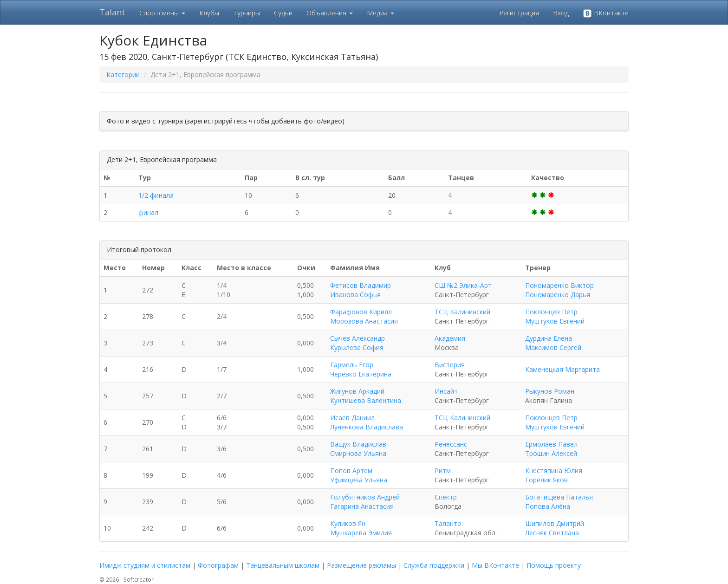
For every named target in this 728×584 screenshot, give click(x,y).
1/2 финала (156, 195)
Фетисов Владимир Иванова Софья (361, 290)
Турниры (247, 13)
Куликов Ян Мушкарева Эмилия (361, 528)
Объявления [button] (330, 13)
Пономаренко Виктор (559, 285)
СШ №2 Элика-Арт (463, 285)
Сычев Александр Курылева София (357, 343)
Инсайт (446, 391)
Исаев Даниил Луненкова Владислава (367, 422)
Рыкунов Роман (550, 391)
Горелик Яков (546, 480)
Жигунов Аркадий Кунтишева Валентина (366, 396)
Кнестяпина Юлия (554, 470)
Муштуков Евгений (555, 321)
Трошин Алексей (551, 453)
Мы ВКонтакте (495, 565)
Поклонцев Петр (551, 312)
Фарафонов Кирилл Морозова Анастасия (364, 316)
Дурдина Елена (549, 338)
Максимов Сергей (553, 347)
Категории (123, 75)
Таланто (448, 523)
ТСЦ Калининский (462, 312)
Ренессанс (451, 444)
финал (148, 212)
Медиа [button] (380, 13)
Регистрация (519, 13)
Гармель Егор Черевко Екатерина (361, 369)
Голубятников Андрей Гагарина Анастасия (365, 502)
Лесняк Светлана (552, 533)
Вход (561, 13)
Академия (450, 338)
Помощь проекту (554, 565)
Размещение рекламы (361, 565)
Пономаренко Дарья (558, 295)
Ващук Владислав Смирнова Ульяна (358, 449)
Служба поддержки (434, 565)
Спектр (446, 497)
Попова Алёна (548, 506)
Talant (112, 12)
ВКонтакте (606, 13)
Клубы (209, 13)
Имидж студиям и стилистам (145, 565)
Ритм (443, 470)
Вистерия (450, 365)
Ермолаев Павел (551, 444)
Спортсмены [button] (162, 13)
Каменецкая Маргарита (562, 369)
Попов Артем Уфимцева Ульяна (359, 475)
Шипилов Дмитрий (555, 523)
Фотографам (218, 565)
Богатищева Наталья (559, 497)
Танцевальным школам (283, 565)
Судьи (283, 13)
